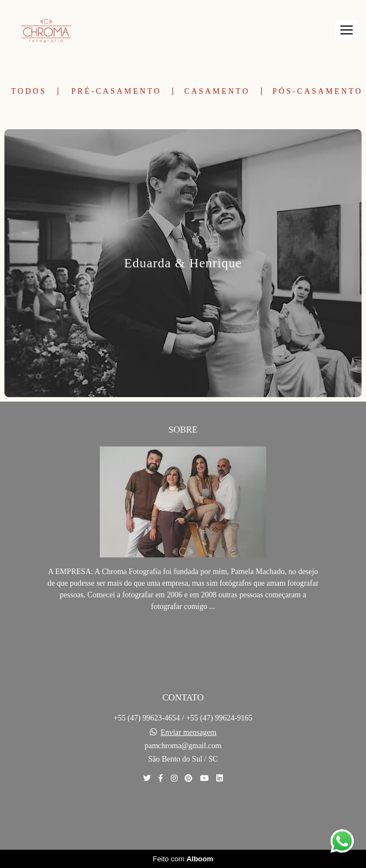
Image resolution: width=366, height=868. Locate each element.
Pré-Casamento (116, 92)
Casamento (217, 92)
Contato (183, 817)
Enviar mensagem (188, 733)
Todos (29, 92)
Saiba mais (183, 640)
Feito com (183, 859)
